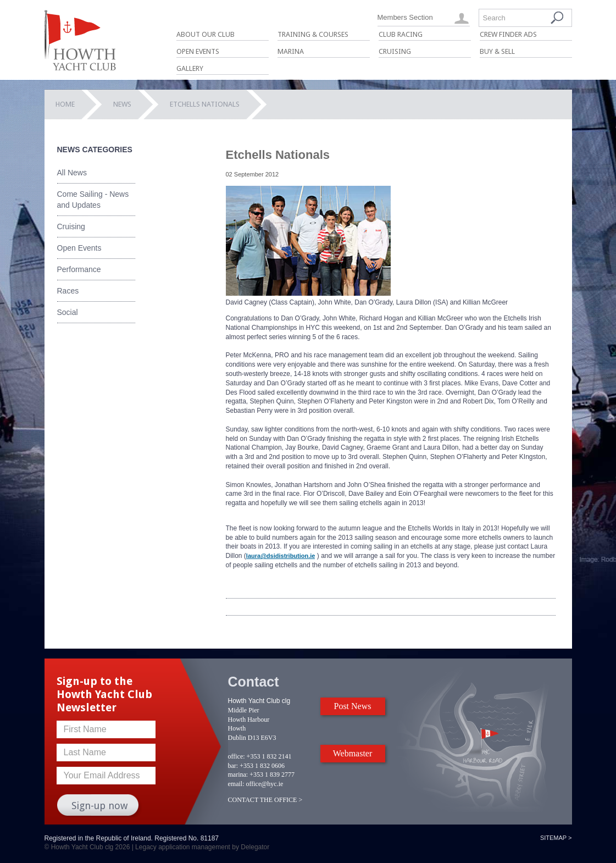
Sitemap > (556, 838)
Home (65, 104)
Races (68, 291)
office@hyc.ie (265, 784)
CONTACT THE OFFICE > (265, 800)
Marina (291, 51)
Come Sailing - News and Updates (93, 200)
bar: (233, 766)
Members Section (405, 17)
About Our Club (206, 34)
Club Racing (401, 34)
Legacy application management (183, 847)
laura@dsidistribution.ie (281, 556)
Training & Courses (313, 34)
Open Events (198, 51)
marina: (238, 775)
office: (237, 756)
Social (68, 312)
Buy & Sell (497, 51)
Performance (79, 269)
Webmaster (353, 753)
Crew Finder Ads (508, 34)
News (122, 104)
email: (236, 784)
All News (72, 173)
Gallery (190, 68)
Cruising (395, 51)
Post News (352, 706)
